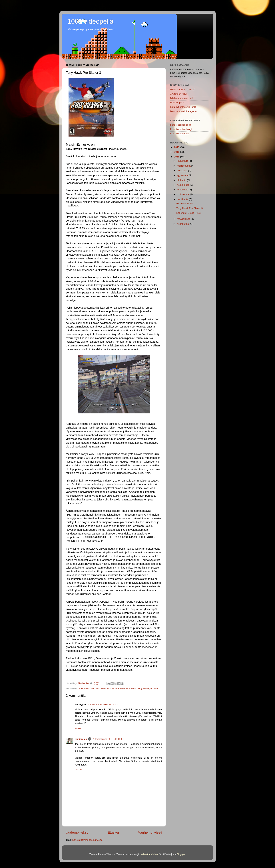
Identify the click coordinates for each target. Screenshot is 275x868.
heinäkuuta (183, 185)
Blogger (181, 854)
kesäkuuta (183, 190)
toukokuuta (183, 194)
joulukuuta (183, 161)
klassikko (106, 688)
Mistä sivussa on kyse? (183, 89)
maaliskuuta (184, 219)
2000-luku (84, 688)
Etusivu (113, 832)
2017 (177, 147)
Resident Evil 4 (184, 203)
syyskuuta (183, 175)
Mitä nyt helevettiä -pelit (183, 107)
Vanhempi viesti (150, 832)
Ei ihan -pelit (177, 103)
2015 (177, 157)
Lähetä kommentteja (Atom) (88, 840)
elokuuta (182, 180)
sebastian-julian (149, 854)
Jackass (95, 688)
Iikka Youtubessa (179, 134)
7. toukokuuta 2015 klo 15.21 (108, 739)
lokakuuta (183, 170)
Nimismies (81, 739)
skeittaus (131, 688)
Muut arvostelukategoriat (184, 111)
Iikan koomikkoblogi (181, 129)
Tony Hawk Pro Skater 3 (189, 208)
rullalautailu (119, 688)
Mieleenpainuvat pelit (182, 98)
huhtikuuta (183, 199)
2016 (177, 152)
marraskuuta (184, 166)
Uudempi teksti (77, 832)
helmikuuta (183, 224)
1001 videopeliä (91, 21)
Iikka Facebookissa (181, 125)
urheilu (154, 688)
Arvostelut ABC (179, 94)
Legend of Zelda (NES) (189, 213)
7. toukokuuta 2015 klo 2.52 (103, 704)
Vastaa (78, 728)
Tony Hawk (143, 688)
